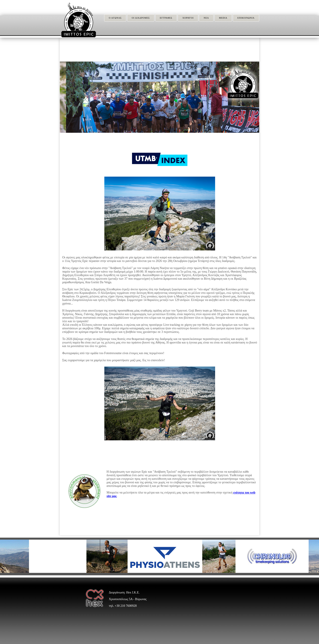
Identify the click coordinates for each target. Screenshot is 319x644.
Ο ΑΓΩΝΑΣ (115, 18)
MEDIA (223, 18)
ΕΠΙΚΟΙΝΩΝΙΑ (246, 18)
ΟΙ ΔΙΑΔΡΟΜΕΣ (141, 18)
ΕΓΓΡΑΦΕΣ (166, 18)
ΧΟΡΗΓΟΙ (188, 18)
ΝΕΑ (206, 18)
